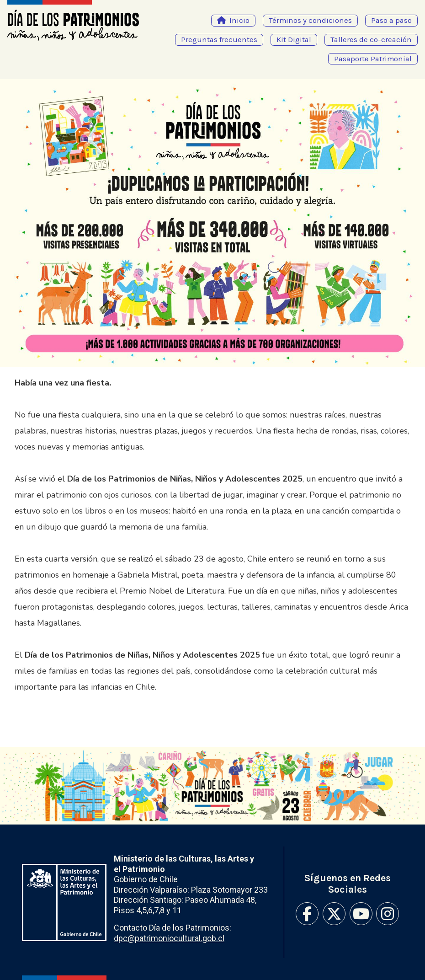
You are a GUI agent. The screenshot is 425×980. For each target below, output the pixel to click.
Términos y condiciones (310, 20)
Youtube (361, 914)
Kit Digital (294, 40)
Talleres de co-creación (371, 40)
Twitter (334, 914)
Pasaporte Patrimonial (373, 59)
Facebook (307, 914)
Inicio (239, 20)
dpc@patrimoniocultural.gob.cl (169, 938)
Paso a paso (391, 20)
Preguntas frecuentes (219, 40)
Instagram (388, 914)
